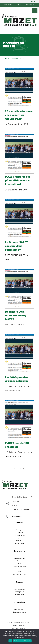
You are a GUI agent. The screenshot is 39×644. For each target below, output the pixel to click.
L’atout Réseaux (19, 589)
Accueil (8, 58)
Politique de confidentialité (22, 641)
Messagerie (19, 530)
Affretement (19, 533)
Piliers (20, 572)
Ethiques (19, 569)
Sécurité (20, 561)
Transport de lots (20, 535)
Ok (10, 641)
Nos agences (19, 592)
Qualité (20, 564)
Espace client (30, 5)
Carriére (19, 5)
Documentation (7, 5)
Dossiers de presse (20, 612)
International (19, 543)
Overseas (20, 541)
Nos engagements (20, 574)
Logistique (19, 538)
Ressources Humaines (19, 566)
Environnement (20, 558)
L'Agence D (21, 626)
